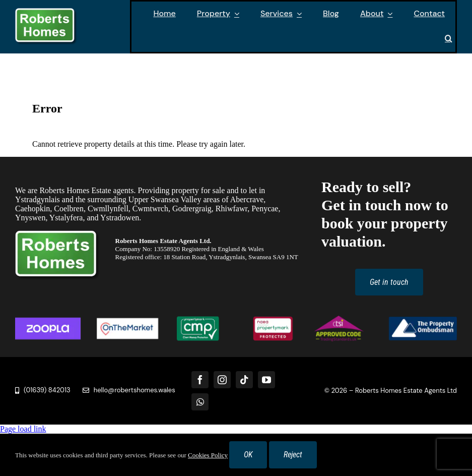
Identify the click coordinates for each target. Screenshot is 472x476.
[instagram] (222, 380)
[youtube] (266, 380)
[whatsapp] (200, 402)
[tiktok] (244, 380)
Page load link (23, 429)
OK (248, 455)
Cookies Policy (208, 455)
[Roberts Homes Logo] (46, 12)
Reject (293, 455)
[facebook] (200, 380)
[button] (449, 39)
